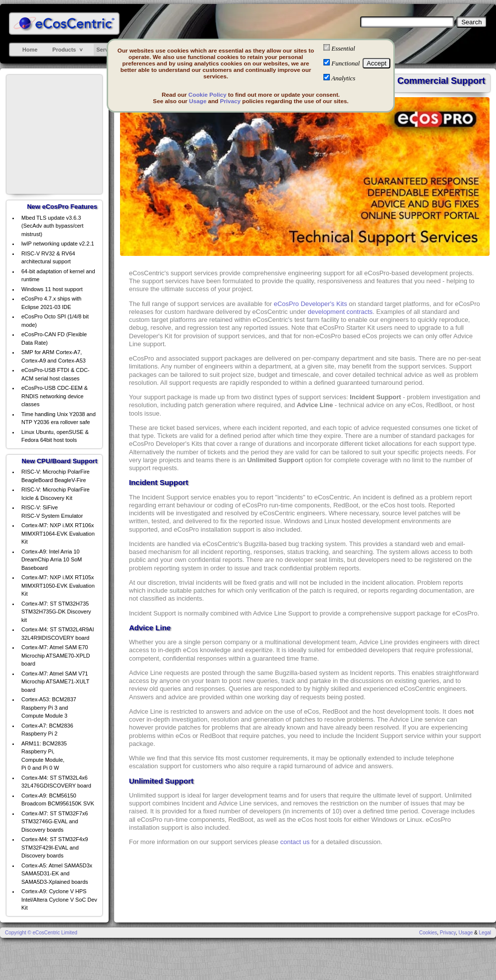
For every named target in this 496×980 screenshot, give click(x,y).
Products (64, 50)
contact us (295, 842)
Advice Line (150, 628)
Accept (376, 63)
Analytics (343, 78)
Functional (345, 63)
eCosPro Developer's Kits (310, 304)
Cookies (428, 933)
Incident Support (158, 482)
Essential (343, 48)
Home (30, 50)
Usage (198, 101)
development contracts (341, 312)
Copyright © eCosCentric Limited (41, 933)
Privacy (230, 101)
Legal (485, 933)
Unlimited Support (161, 781)
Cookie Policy (208, 94)
